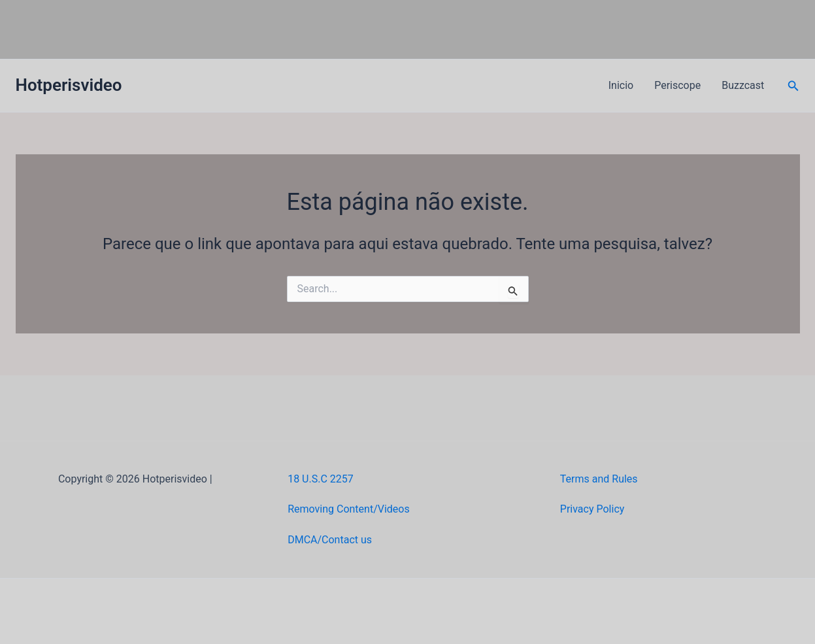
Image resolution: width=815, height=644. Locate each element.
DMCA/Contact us (330, 540)
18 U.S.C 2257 (321, 479)
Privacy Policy (592, 509)
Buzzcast (743, 85)
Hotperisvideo (69, 85)
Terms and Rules (599, 479)
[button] (793, 86)
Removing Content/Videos (349, 509)
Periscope (677, 85)
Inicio (621, 85)
